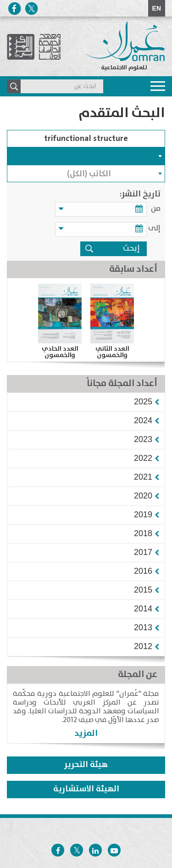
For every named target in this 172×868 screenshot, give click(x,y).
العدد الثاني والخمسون (112, 352)
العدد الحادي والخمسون (60, 352)
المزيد (86, 733)
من (156, 209)
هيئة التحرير (86, 765)
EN (157, 8)
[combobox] (86, 156)
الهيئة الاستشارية (86, 789)
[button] (143, 402)
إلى (154, 228)
